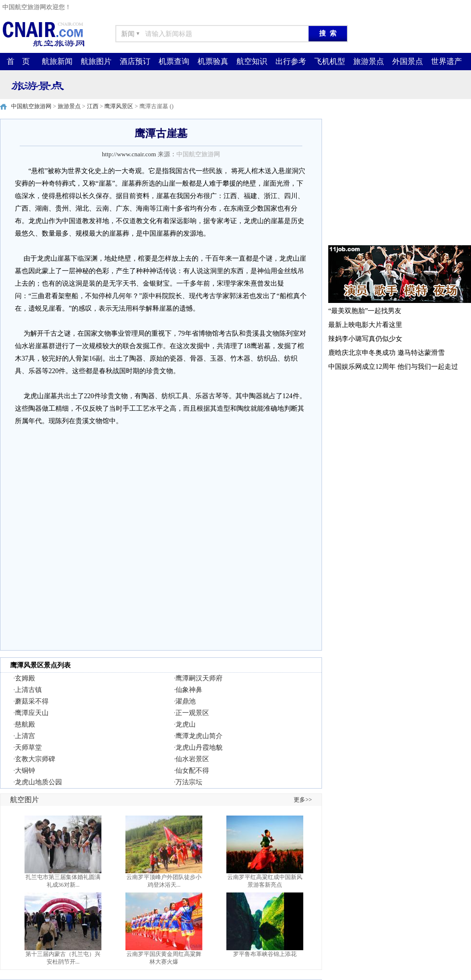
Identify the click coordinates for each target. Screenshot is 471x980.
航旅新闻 (57, 61)
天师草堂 (28, 748)
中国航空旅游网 (31, 106)
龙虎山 (186, 724)
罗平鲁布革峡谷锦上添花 (265, 954)
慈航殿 (25, 724)
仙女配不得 (192, 771)
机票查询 (174, 61)
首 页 (18, 61)
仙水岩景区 (192, 759)
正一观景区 (192, 713)
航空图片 (25, 800)
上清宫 (25, 736)
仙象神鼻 (189, 690)
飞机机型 (330, 61)
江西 (93, 106)
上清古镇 (28, 690)
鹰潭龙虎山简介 (199, 736)
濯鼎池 (186, 701)
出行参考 (291, 61)
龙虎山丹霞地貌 (199, 748)
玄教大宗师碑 (35, 759)
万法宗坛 (189, 782)
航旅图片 (96, 61)
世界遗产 (446, 61)
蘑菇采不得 (32, 701)
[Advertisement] (399, 179)
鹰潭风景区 (119, 106)
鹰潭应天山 (32, 713)
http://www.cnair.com (129, 154)
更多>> (303, 800)
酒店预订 (135, 61)
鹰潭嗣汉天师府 (199, 678)
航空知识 (252, 61)
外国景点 (408, 61)
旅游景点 (369, 61)
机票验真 (213, 61)
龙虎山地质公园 (38, 782)
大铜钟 (25, 771)
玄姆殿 (25, 678)
